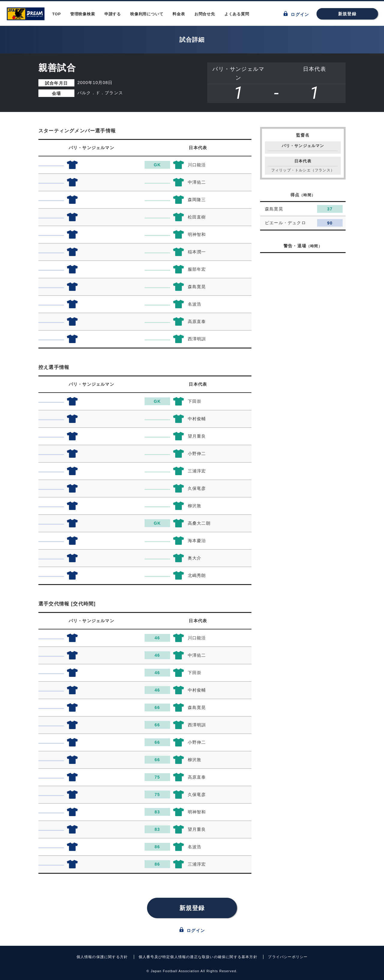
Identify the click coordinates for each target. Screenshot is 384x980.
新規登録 (347, 14)
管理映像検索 (83, 14)
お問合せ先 (205, 14)
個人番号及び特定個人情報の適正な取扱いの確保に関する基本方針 (198, 957)
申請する (113, 14)
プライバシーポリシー (288, 957)
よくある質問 (237, 14)
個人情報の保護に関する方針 (102, 957)
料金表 (179, 14)
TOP (57, 14)
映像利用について (147, 14)
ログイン (296, 14)
